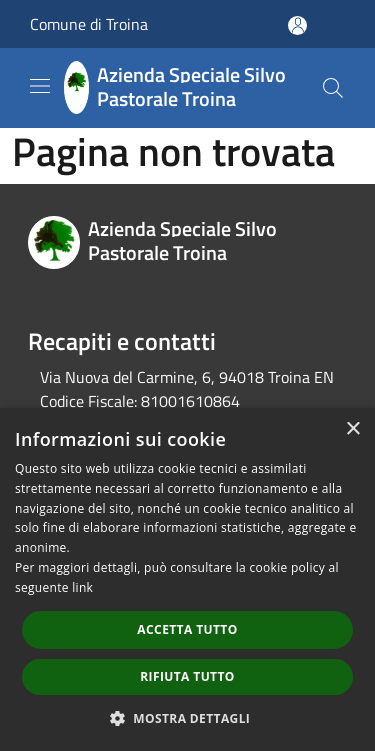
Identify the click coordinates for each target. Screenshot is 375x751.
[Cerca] (333, 88)
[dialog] (187, 579)
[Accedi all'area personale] (297, 25)
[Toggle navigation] (40, 86)
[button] (188, 718)
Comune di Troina (89, 24)
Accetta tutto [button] (187, 629)
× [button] (352, 429)
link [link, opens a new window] (82, 587)
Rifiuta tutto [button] (187, 676)
